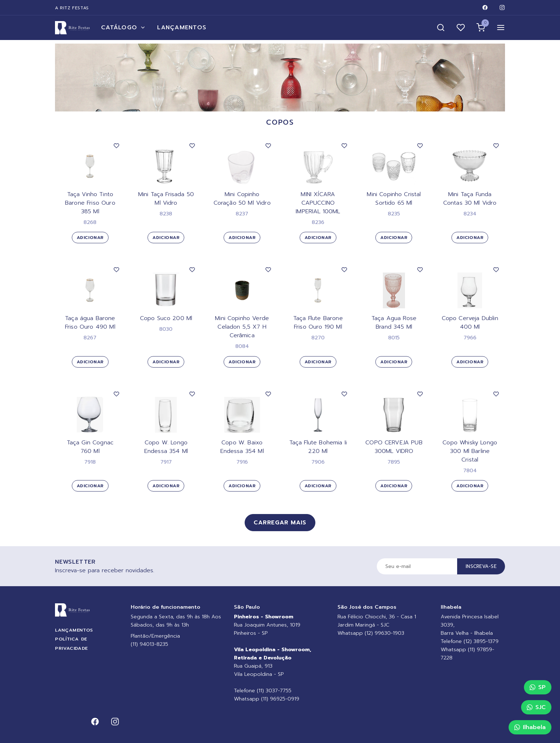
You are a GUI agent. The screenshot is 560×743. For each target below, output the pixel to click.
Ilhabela (530, 727)
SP (538, 687)
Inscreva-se (481, 566)
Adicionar (90, 238)
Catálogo (123, 28)
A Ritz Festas (72, 8)
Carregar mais (280, 523)
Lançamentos (182, 28)
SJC (536, 707)
